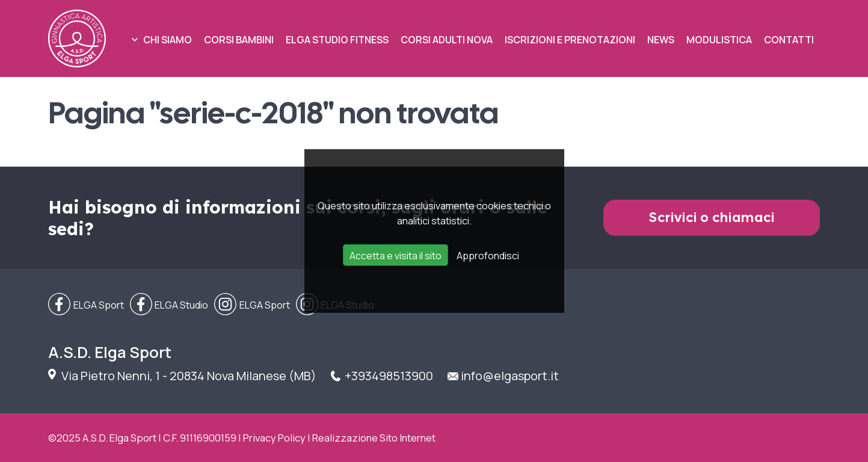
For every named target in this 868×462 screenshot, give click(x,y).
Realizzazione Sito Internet (374, 438)
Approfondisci (488, 256)
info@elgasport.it (510, 376)
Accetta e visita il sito (396, 256)
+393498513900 (389, 376)
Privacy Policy (274, 438)
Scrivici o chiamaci (712, 217)
